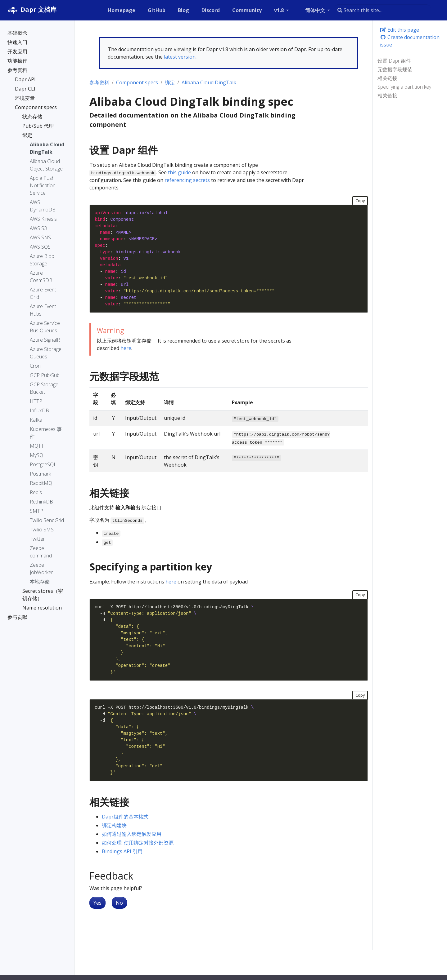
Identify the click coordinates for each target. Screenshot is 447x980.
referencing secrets (187, 180)
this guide (179, 172)
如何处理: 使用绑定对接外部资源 (138, 843)
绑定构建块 (114, 825)
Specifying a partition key (404, 87)
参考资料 (99, 82)
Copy (360, 201)
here (126, 348)
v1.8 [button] (280, 10)
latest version (180, 57)
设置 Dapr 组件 (394, 61)
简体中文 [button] (316, 10)
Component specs (137, 82)
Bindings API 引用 (122, 851)
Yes (97, 903)
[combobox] (382, 10)
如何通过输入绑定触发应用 (132, 834)
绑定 (170, 82)
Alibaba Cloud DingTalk (209, 82)
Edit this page (400, 30)
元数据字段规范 (395, 69)
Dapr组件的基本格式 (125, 817)
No (119, 903)
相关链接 (387, 78)
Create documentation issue (410, 41)
